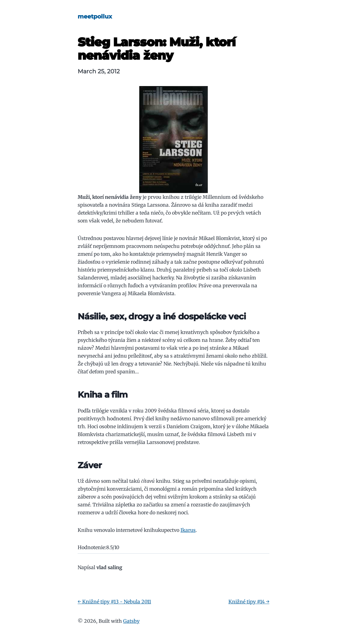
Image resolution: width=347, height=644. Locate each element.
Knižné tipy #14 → (249, 602)
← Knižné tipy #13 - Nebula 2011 (114, 602)
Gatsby (131, 621)
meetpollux (95, 16)
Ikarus (188, 530)
